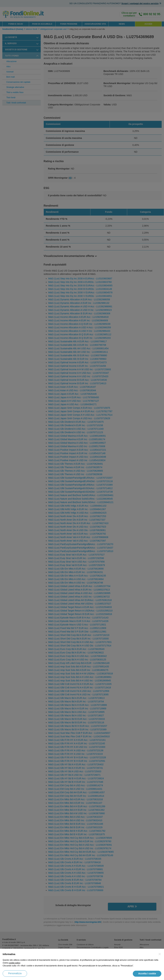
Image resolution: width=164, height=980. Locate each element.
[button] (160, 954)
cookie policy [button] (15, 963)
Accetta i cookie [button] (147, 974)
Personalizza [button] (15, 973)
